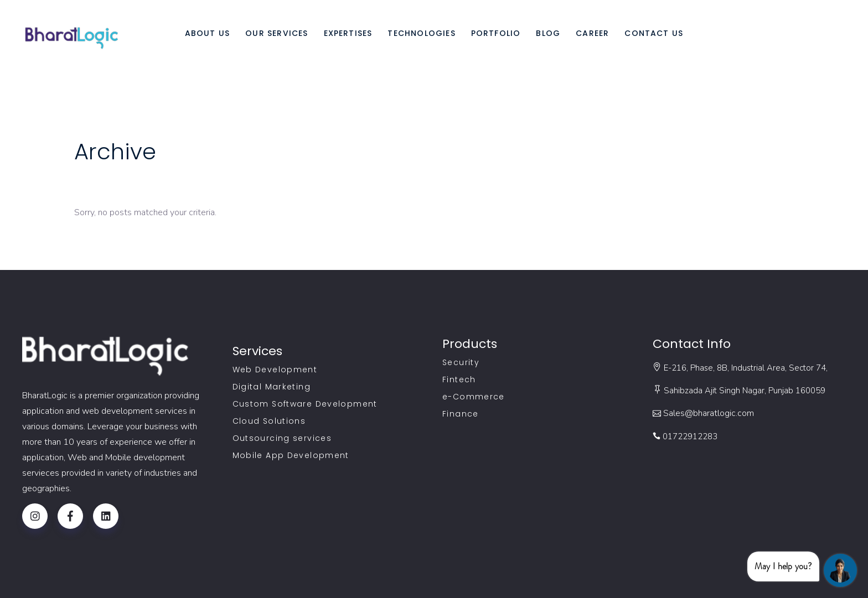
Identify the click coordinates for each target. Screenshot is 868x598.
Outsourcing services (282, 438)
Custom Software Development (305, 404)
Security (461, 362)
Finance (461, 414)
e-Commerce (474, 397)
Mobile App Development (291, 455)
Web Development (275, 370)
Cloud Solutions (269, 421)
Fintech (459, 379)
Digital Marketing (272, 387)
